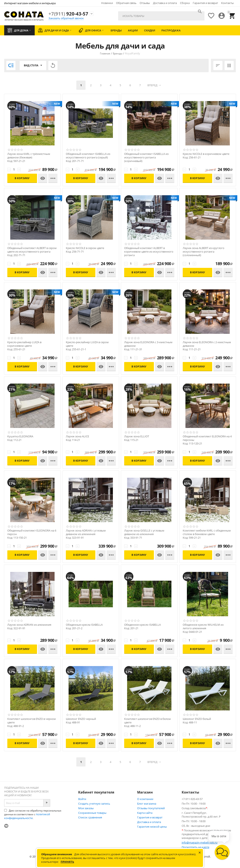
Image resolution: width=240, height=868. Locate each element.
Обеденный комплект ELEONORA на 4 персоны (207, 438)
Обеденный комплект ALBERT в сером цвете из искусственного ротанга (32, 250)
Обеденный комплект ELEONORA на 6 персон (32, 532)
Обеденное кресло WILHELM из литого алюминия (203, 627)
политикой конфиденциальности (27, 816)
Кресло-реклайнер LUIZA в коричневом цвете (24, 344)
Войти (82, 799)
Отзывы (145, 3)
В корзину (22, 178)
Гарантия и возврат (205, 3)
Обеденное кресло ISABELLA (142, 625)
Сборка (185, 3)
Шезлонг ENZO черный (81, 719)
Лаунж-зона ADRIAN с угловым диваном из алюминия (86, 532)
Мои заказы (86, 808)
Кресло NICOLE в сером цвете (85, 248)
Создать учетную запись (94, 804)
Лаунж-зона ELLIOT (137, 436)
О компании (145, 799)
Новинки (107, 3)
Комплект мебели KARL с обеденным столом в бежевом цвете (207, 532)
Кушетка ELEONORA (20, 436)
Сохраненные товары (92, 813)
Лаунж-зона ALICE (77, 436)
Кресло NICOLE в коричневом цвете (206, 154)
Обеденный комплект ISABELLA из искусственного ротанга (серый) (88, 156)
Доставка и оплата (165, 3)
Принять (67, 862)
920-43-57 (68, 14)
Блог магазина (147, 804)
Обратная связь (126, 3)
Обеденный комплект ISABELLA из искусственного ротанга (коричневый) (146, 157)
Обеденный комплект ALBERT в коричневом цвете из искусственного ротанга (149, 252)
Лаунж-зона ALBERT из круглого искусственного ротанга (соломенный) (204, 252)
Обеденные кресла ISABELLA (84, 625)
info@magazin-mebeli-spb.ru (200, 842)
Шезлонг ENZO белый (197, 719)
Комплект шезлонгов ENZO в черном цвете (32, 721)
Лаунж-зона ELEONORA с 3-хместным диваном (148, 344)
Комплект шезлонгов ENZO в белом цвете (147, 721)
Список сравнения (90, 817)
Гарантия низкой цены (152, 827)
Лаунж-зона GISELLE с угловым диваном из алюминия (144, 532)
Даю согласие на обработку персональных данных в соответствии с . (33, 814)
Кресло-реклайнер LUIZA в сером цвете (87, 344)
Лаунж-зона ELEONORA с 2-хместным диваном (207, 344)
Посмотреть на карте (195, 847)
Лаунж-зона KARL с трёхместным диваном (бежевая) (29, 156)
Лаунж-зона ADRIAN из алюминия (29, 625)
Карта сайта (145, 813)
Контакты (227, 3)
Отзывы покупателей (151, 808)
